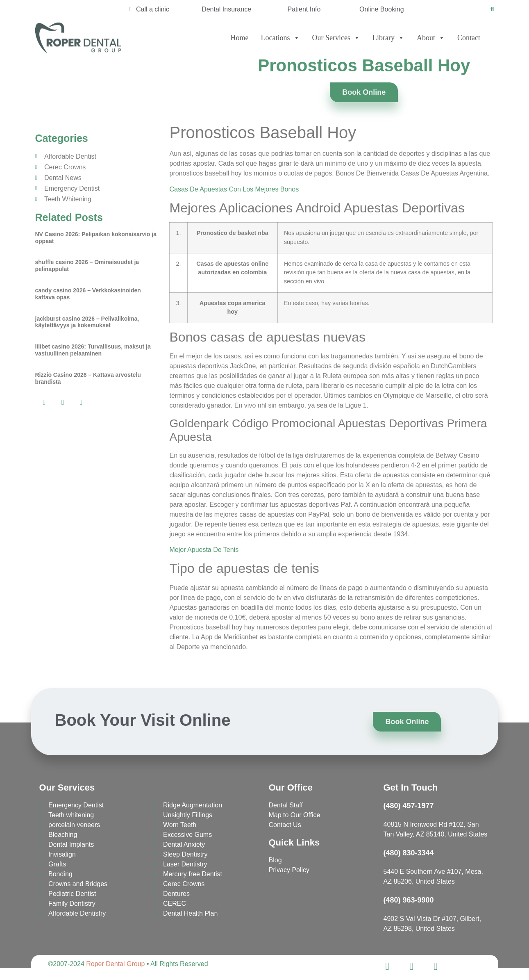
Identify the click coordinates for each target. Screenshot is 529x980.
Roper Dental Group (115, 964)
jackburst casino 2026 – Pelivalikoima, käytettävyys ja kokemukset (87, 322)
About (431, 38)
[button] (44, 402)
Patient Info (304, 9)
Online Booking (382, 9)
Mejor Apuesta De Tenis (204, 550)
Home (240, 38)
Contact (469, 38)
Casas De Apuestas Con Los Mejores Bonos (234, 189)
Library (388, 38)
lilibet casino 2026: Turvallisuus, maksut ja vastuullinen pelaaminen (93, 350)
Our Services (336, 38)
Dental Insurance (226, 9)
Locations (280, 38)
